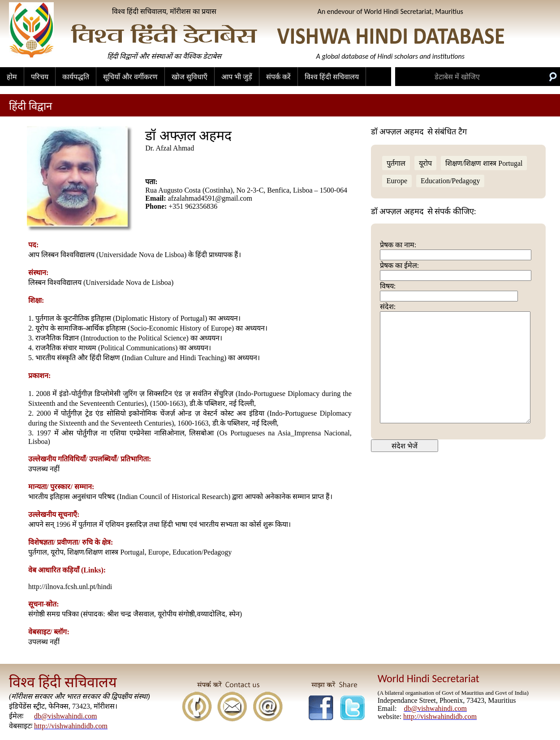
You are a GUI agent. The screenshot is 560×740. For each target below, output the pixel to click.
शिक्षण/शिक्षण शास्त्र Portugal (484, 163)
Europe (397, 181)
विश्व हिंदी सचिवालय (332, 77)
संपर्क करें (278, 77)
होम (12, 77)
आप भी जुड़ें (237, 77)
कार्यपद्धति (76, 77)
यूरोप (425, 163)
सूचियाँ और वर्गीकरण (130, 77)
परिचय (40, 77)
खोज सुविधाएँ (190, 77)
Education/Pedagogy (450, 181)
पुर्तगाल (396, 163)
